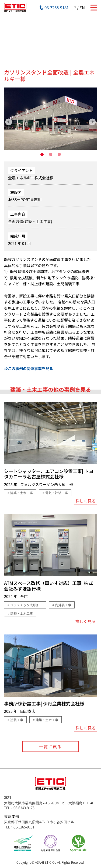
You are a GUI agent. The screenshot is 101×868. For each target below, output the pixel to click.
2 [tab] (51, 154)
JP (74, 7)
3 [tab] (59, 154)
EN (82, 7)
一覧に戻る (50, 746)
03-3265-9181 (57, 7)
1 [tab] (42, 154)
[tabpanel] (50, 119)
